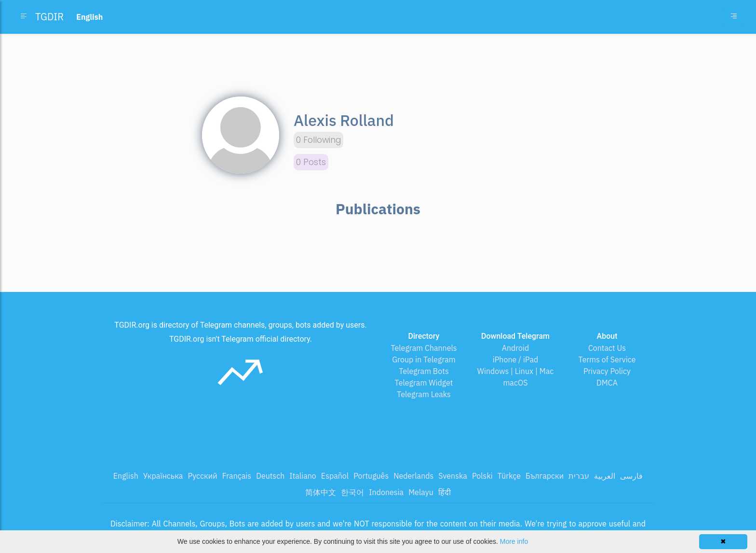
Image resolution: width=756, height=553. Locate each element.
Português (371, 476)
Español (335, 476)
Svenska (453, 476)
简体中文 (321, 492)
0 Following (318, 140)
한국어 (352, 492)
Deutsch (270, 476)
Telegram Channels (424, 348)
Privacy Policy (607, 371)
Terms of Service (607, 359)
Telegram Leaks (424, 394)
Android (516, 348)
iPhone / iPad (516, 359)
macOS (515, 383)
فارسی (631, 476)
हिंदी (445, 492)
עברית (579, 476)
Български (545, 476)
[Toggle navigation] (734, 17)
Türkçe (509, 476)
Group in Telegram (424, 359)
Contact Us (607, 348)
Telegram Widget (424, 383)
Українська (163, 476)
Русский (202, 476)
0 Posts (311, 162)
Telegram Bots (424, 371)
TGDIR (49, 17)
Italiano (303, 476)
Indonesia (386, 492)
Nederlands (413, 476)
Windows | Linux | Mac (516, 371)
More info (514, 541)
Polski (482, 476)
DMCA (607, 383)
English (126, 476)
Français (237, 476)
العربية (605, 476)
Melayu (421, 492)
